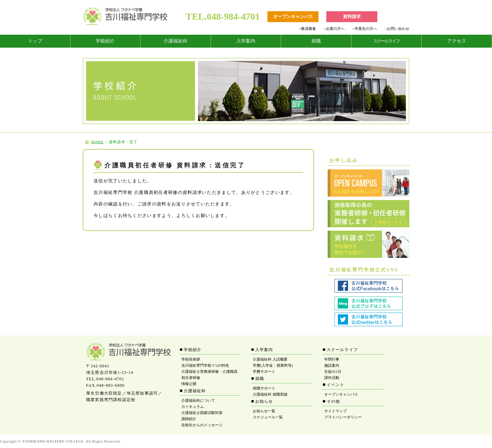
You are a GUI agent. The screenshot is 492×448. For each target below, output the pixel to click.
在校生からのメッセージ (202, 425)
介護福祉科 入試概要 (270, 359)
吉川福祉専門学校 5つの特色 (205, 365)
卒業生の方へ (365, 29)
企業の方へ (334, 29)
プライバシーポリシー (343, 417)
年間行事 (332, 359)
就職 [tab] (316, 41)
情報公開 (189, 384)
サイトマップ (335, 411)
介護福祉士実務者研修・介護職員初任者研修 (209, 375)
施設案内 (332, 365)
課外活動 (332, 378)
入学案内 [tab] (246, 41)
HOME (97, 142)
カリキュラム (193, 406)
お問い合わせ (397, 29)
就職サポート (264, 388)
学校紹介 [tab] (105, 41)
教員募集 (308, 29)
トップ (35, 41)
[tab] (35, 41)
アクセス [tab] (457, 41)
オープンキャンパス (341, 394)
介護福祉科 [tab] (176, 41)
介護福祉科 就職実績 (270, 394)
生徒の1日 (333, 371)
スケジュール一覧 (268, 417)
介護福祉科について (198, 400)
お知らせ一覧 (264, 411)
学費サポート (264, 371)
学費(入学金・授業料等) (273, 365)
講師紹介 (189, 419)
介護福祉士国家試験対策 (202, 413)
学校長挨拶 (191, 359)
